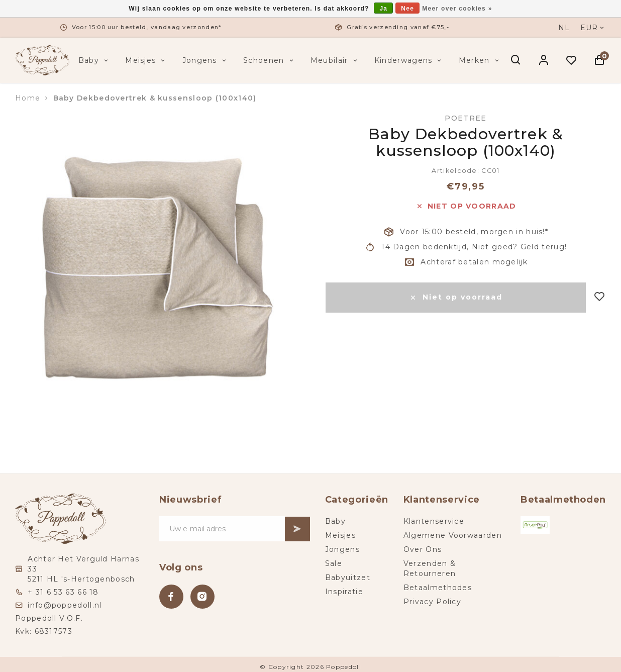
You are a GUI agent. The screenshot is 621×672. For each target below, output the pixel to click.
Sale (334, 563)
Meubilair (335, 60)
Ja (383, 9)
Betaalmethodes (438, 588)
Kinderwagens (409, 60)
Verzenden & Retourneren (430, 568)
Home (28, 98)
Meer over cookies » (457, 9)
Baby (94, 60)
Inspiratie (344, 592)
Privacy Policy (432, 602)
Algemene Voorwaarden (453, 535)
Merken (480, 60)
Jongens (205, 60)
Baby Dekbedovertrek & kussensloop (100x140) (155, 98)
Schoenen (269, 60)
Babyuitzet (348, 578)
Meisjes (146, 60)
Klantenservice (434, 521)
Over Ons (423, 549)
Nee (407, 9)
